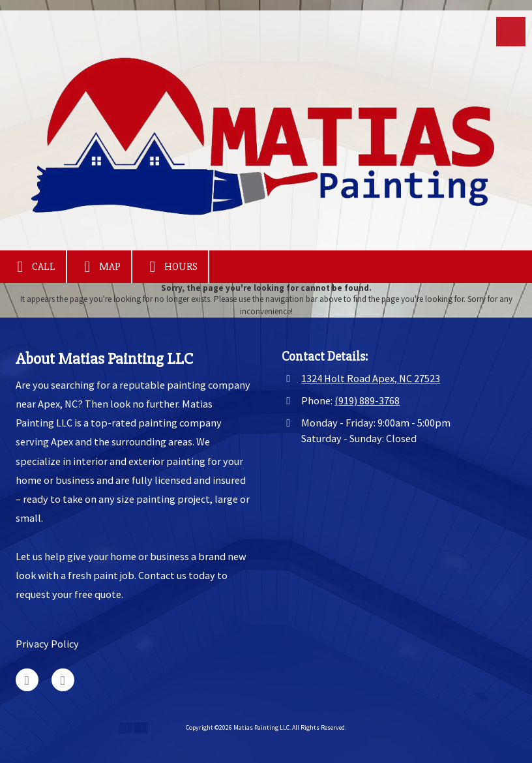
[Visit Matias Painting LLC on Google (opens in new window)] (27, 680)
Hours (170, 267)
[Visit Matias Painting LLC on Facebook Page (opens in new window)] (63, 680)
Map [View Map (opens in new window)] (99, 267)
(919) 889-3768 (367, 400)
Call (33, 267)
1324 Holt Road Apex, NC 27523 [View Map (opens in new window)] (371, 378)
